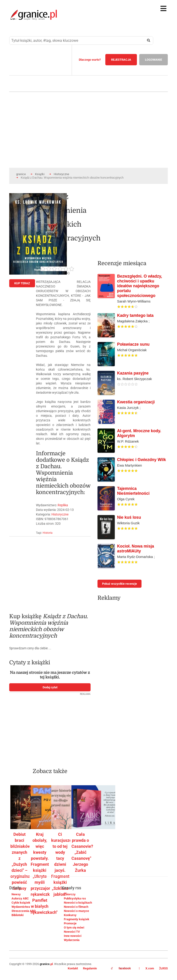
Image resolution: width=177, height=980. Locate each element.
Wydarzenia (72, 940)
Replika (63, 505)
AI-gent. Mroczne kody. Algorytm (139, 433)
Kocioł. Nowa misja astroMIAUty (136, 549)
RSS (164, 968)
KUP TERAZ (22, 283)
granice (21, 174)
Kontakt (73, 968)
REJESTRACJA (121, 60)
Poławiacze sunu (133, 344)
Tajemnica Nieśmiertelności (133, 491)
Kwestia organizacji (136, 402)
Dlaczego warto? (90, 60)
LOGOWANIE (153, 60)
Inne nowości (73, 936)
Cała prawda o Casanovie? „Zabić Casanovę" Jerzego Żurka (82, 852)
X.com (147, 968)
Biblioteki (18, 915)
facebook (121, 968)
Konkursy (70, 915)
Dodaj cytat (50, 687)
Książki (40, 174)
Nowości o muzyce (76, 911)
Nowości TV (72, 932)
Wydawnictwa (21, 907)
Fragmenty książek (77, 919)
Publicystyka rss (75, 898)
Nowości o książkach (78, 903)
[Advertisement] (50, 572)
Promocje (70, 923)
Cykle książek (21, 903)
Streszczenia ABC (24, 911)
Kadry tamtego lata (135, 315)
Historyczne (61, 174)
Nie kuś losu (129, 517)
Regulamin (90, 968)
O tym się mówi (74, 928)
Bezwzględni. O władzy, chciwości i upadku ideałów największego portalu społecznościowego (140, 286)
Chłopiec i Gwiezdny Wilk (142, 460)
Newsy (16, 894)
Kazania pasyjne (133, 373)
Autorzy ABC (20, 898)
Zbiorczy (70, 894)
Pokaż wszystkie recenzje (119, 584)
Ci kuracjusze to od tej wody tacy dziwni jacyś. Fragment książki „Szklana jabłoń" (61, 864)
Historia (48, 533)
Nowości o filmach (76, 907)
